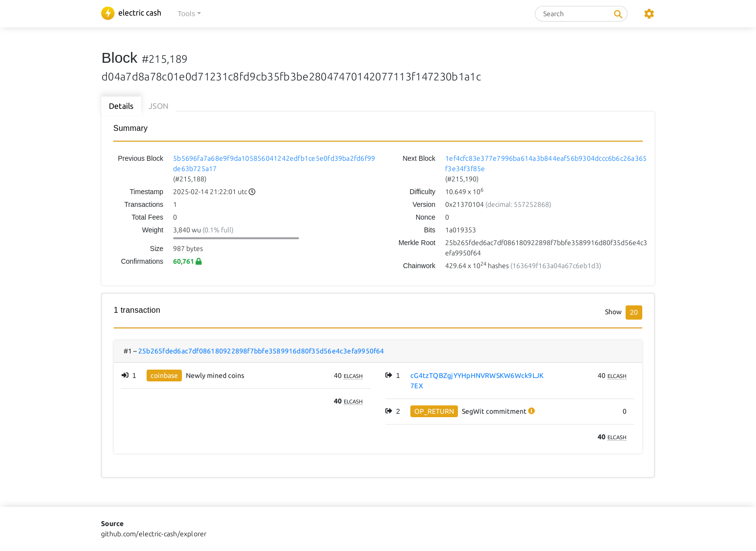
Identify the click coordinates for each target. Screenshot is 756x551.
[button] (189, 14)
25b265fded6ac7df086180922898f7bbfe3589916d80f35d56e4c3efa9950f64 (261, 351)
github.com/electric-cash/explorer (154, 534)
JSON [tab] (159, 106)
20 (634, 312)
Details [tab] (121, 106)
